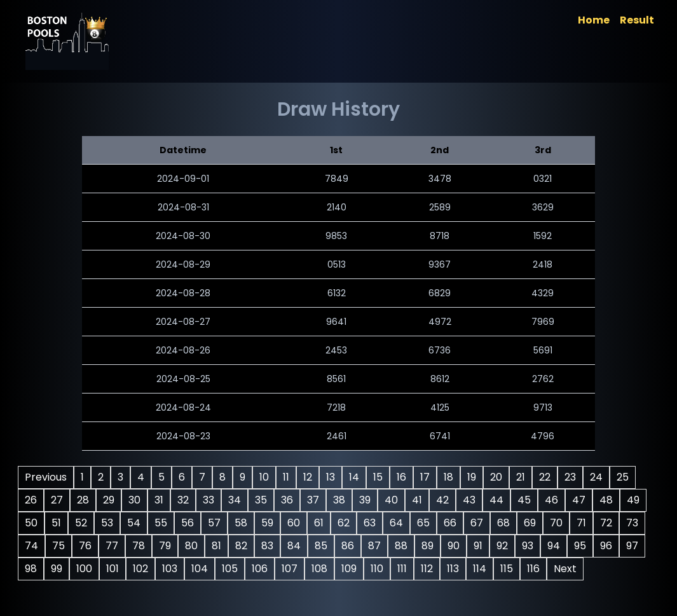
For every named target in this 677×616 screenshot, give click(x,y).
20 (546, 477)
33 (337, 500)
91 (292, 569)
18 (499, 477)
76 (424, 546)
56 (428, 523)
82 (580, 546)
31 (287, 500)
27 (185, 500)
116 (446, 592)
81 (555, 546)
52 (322, 523)
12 (358, 477)
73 (344, 546)
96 (420, 569)
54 (375, 523)
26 (159, 500)
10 (314, 477)
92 (316, 569)
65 (135, 546)
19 (522, 477)
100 (525, 569)
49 (245, 523)
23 (81, 500)
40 (520, 500)
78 (477, 546)
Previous (96, 477)
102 (582, 569)
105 (143, 592)
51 (297, 523)
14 (404, 477)
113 (366, 592)
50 (272, 523)
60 (535, 523)
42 (571, 500)
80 (530, 546)
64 (108, 546)
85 (135, 569)
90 (267, 569)
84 (108, 569)
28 (211, 500)
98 (472, 569)
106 (173, 592)
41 (545, 500)
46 (164, 523)
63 (81, 546)
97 (446, 569)
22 (595, 477)
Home (544, 20)
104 (113, 592)
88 (215, 569)
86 (161, 569)
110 (290, 592)
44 (109, 523)
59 (508, 523)
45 (136, 523)
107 (202, 592)
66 (161, 546)
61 (560, 523)
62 (585, 523)
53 (348, 523)
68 (215, 546)
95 (394, 569)
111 (315, 592)
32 (311, 500)
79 (504, 546)
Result (587, 20)
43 (81, 523)
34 (363, 500)
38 (468, 500)
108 (232, 592)
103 (83, 592)
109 (262, 592)
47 (191, 523)
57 (455, 523)
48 (218, 523)
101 (554, 569)
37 (441, 500)
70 (268, 546)
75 (397, 546)
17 (475, 477)
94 (367, 569)
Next (478, 592)
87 (188, 569)
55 (402, 523)
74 (370, 546)
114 (393, 592)
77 (451, 546)
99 (498, 569)
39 (493, 500)
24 (107, 500)
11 (336, 477)
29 (237, 500)
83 (81, 569)
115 (420, 592)
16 (452, 477)
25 (133, 500)
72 (318, 546)
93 (341, 569)
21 (571, 477)
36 (415, 500)
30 (263, 500)
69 (241, 546)
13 (381, 477)
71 (293, 546)
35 (389, 500)
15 (428, 477)
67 (188, 546)
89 (241, 569)
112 (340, 592)
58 (482, 523)
